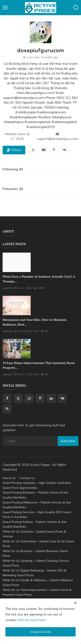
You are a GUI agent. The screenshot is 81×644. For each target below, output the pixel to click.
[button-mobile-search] (76, 8)
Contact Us (27, 478)
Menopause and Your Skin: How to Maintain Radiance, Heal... (35, 322)
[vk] (62, 399)
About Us (9, 478)
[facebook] (7, 399)
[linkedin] (51, 399)
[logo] (41, 8)
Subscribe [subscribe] (68, 441)
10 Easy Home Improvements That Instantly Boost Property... (39, 365)
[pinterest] (40, 399)
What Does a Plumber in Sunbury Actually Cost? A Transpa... (39, 279)
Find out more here (31, 620)
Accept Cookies (40, 632)
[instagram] (29, 399)
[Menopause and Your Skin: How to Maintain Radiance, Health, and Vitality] (17, 305)
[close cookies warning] (75, 603)
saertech (8, 288)
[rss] (7, 409)
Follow (14, 150)
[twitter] (18, 399)
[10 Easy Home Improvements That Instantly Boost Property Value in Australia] (17, 349)
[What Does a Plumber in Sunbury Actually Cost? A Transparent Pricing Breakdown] (17, 262)
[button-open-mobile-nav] (5, 8)
